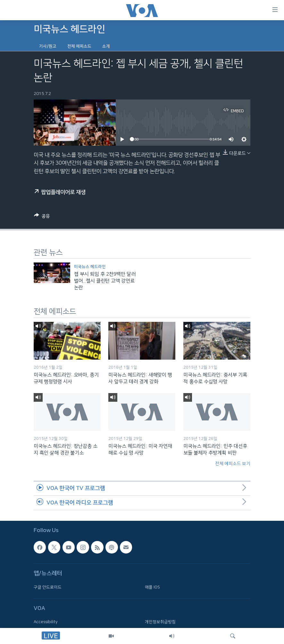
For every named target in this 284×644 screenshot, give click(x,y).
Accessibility (46, 622)
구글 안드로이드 (48, 587)
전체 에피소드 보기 (233, 464)
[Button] (42, 217)
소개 (106, 46)
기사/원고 (48, 46)
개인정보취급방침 (160, 622)
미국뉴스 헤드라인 (90, 267)
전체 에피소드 (79, 46)
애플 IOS (152, 587)
